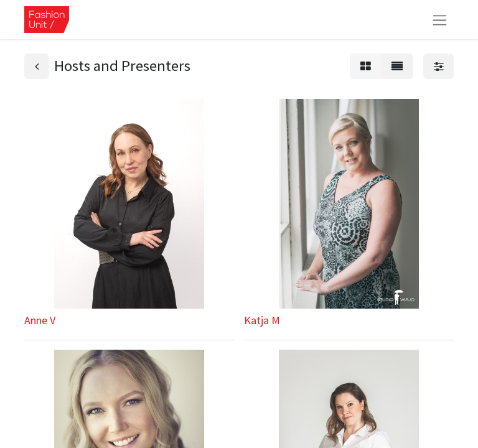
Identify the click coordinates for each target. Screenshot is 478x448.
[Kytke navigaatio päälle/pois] (440, 20)
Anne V (40, 320)
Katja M (262, 320)
